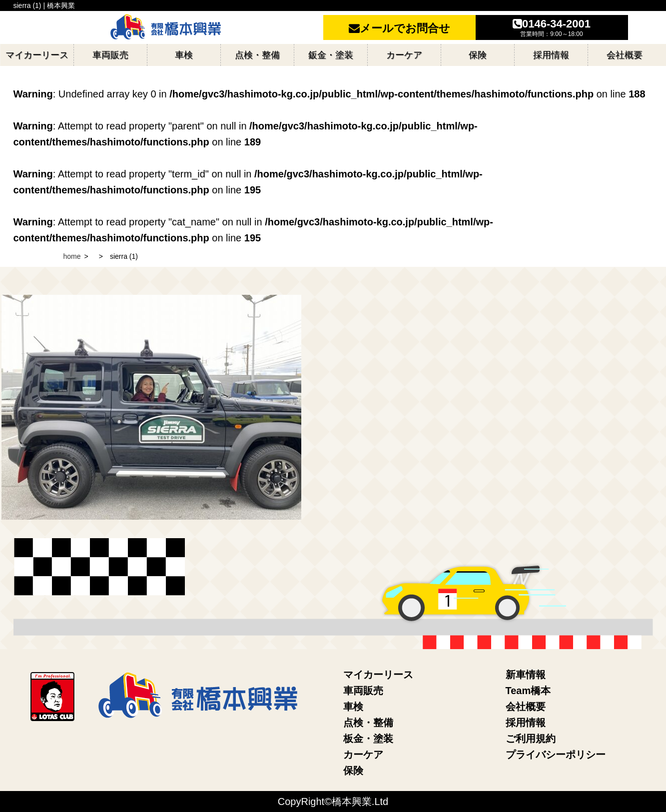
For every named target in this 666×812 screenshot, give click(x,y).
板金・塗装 (368, 739)
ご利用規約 (531, 739)
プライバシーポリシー (556, 755)
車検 (353, 707)
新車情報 (526, 675)
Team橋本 (528, 691)
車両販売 (363, 691)
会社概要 (526, 707)
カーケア (363, 755)
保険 (353, 771)
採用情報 (526, 723)
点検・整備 (368, 723)
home (72, 256)
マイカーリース (378, 675)
